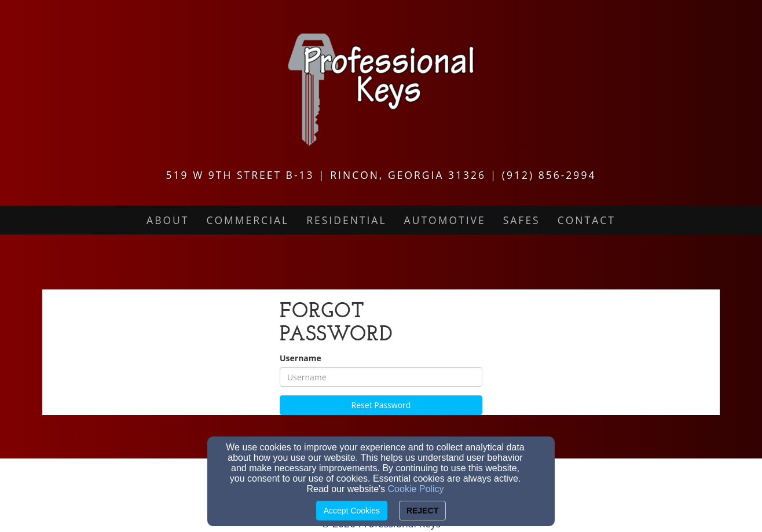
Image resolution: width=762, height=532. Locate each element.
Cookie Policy (416, 489)
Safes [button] (522, 220)
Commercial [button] (248, 220)
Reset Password (381, 405)
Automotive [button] (445, 220)
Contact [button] (587, 220)
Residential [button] (346, 220)
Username (301, 358)
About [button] (168, 220)
